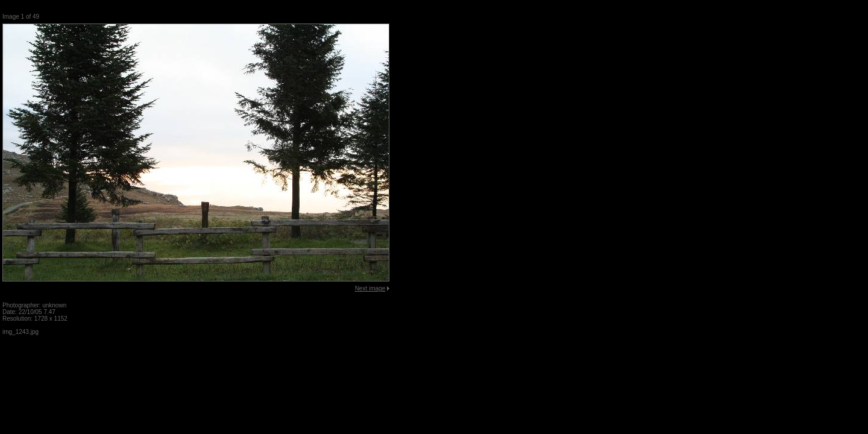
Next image (370, 288)
